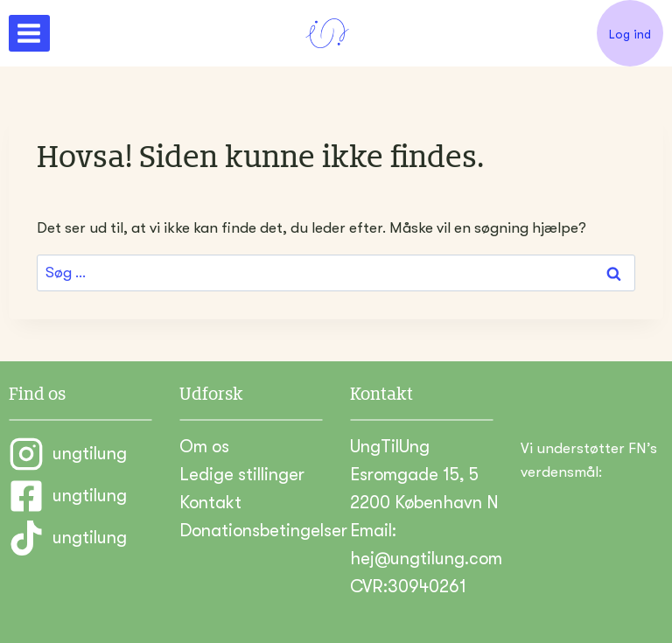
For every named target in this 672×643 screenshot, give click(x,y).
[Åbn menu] (29, 33)
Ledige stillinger (242, 475)
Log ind (630, 34)
